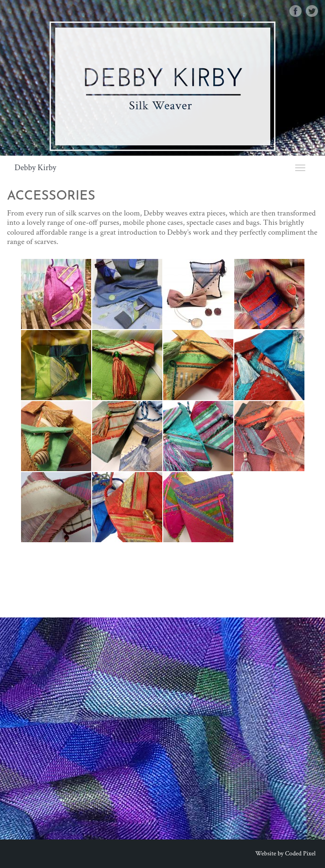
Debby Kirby (35, 168)
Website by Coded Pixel (285, 854)
